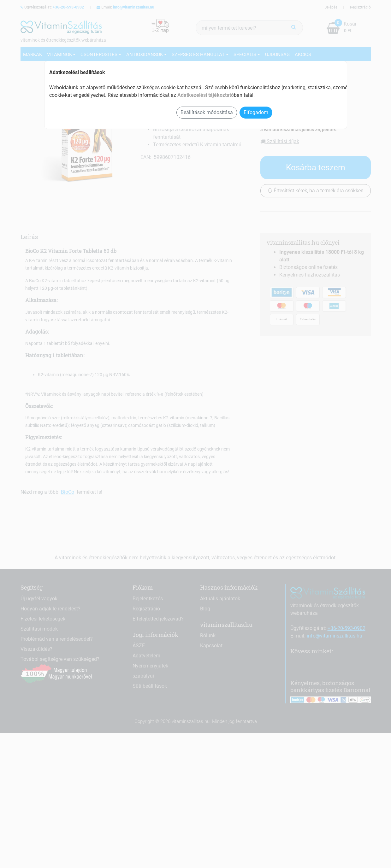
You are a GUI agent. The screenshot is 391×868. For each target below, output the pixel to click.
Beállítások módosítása (207, 112)
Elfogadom (256, 112)
